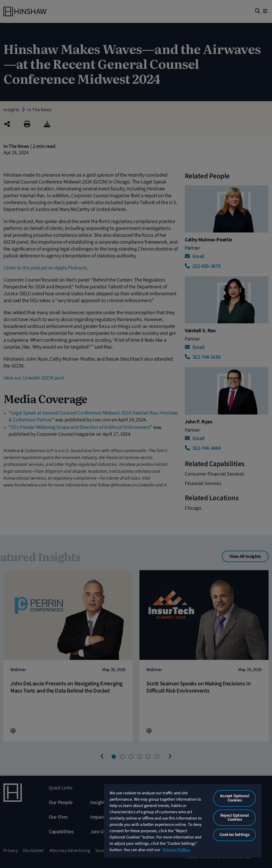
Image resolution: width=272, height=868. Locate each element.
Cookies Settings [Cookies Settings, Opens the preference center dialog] (235, 835)
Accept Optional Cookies (235, 798)
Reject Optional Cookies (235, 818)
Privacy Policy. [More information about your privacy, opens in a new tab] (176, 850)
